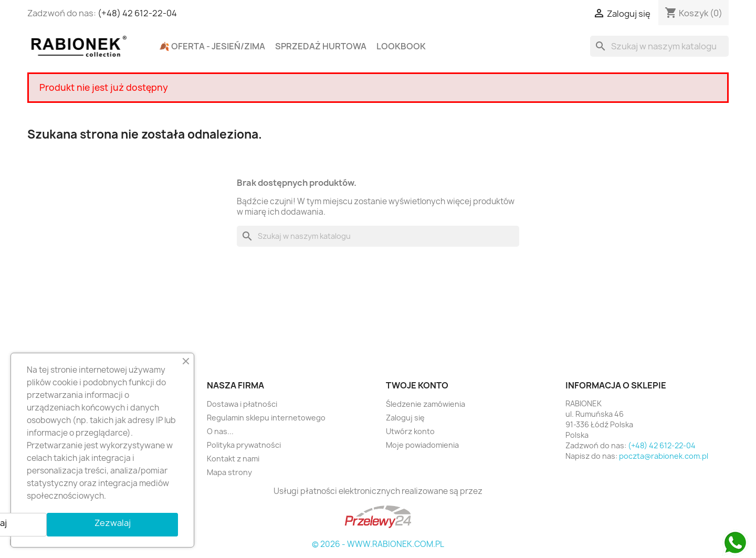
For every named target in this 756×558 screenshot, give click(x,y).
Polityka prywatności (244, 445)
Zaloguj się (405, 418)
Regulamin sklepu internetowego (266, 418)
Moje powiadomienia (422, 445)
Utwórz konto (410, 431)
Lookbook (401, 46)
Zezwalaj (113, 523)
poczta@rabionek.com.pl (664, 456)
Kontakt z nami (233, 459)
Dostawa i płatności (242, 404)
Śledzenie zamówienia (426, 404)
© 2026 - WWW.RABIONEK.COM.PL (378, 544)
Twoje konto (417, 385)
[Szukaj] (659, 46)
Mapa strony (229, 472)
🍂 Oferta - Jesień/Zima (212, 46)
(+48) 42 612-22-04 (137, 13)
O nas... (220, 431)
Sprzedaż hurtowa (321, 46)
